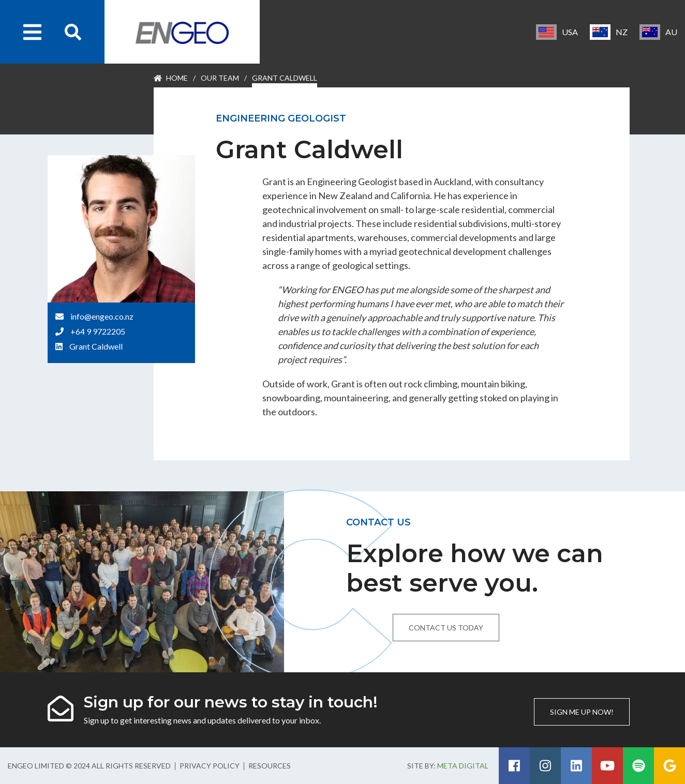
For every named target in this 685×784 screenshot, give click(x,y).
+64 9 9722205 (98, 331)
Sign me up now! (582, 712)
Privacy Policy (210, 766)
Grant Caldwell (96, 346)
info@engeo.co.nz (102, 316)
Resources (270, 766)
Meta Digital (463, 766)
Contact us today (446, 628)
